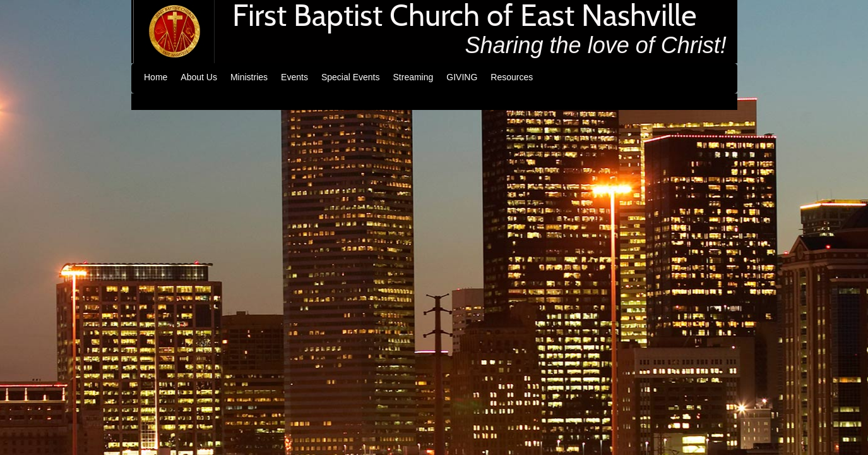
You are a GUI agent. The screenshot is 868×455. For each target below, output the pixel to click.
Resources (512, 77)
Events (294, 77)
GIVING (462, 77)
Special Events (351, 77)
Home (156, 77)
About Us (199, 77)
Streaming (413, 77)
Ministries (249, 77)
